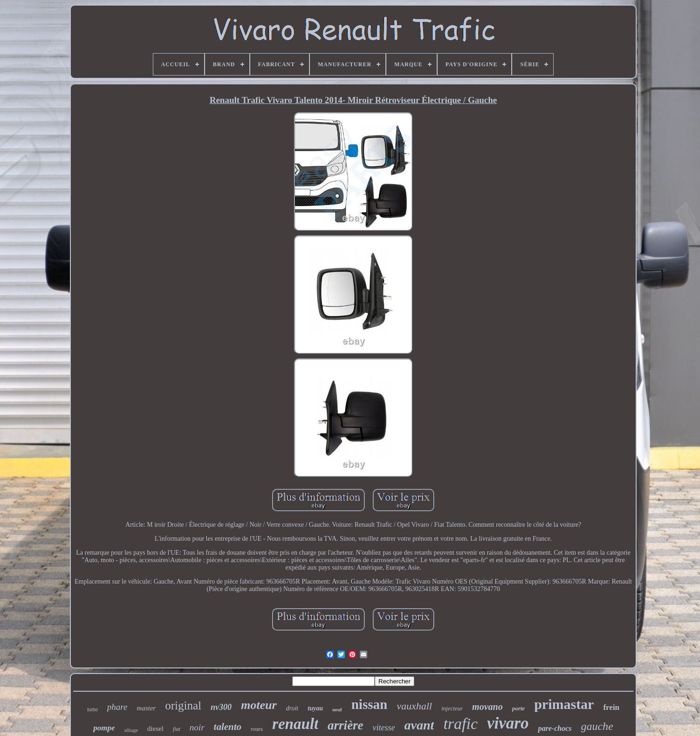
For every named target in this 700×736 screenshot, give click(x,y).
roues (257, 729)
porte (518, 708)
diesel (155, 729)
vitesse (384, 728)
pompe (104, 728)
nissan (369, 704)
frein (611, 707)
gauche (597, 726)
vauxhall (414, 706)
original (183, 705)
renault (295, 724)
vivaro (508, 723)
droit (292, 708)
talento (228, 727)
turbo (93, 710)
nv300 (221, 707)
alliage (131, 730)
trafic (460, 724)
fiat (177, 729)
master (146, 708)
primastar (564, 704)
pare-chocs (555, 728)
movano (487, 707)
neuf (337, 709)
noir (197, 727)
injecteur (452, 708)
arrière (346, 725)
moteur (259, 705)
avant (419, 725)
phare (117, 707)
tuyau (315, 708)
